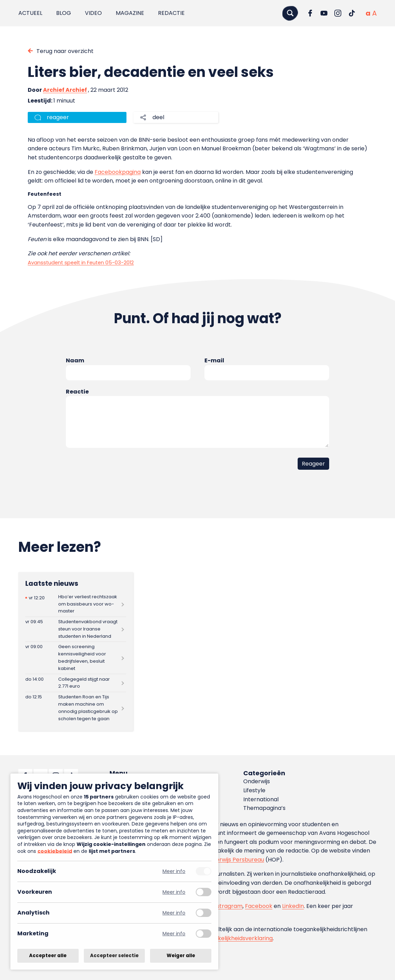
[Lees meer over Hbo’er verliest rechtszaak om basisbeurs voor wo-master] (76, 604)
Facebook (259, 906)
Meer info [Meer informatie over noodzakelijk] (174, 871)
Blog (64, 13)
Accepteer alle (48, 956)
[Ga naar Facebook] (310, 13)
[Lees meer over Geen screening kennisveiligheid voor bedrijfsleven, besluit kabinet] (76, 658)
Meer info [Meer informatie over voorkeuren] (174, 892)
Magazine (130, 13)
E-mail (214, 360)
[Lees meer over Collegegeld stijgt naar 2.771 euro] (76, 683)
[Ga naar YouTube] (324, 13)
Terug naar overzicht (65, 51)
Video (93, 13)
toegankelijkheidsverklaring (235, 938)
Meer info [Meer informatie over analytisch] (174, 913)
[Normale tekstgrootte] (368, 13)
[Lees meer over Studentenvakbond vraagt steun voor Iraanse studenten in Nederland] (76, 629)
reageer (58, 117)
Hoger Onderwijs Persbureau (225, 860)
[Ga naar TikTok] (352, 13)
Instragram (227, 906)
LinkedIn (293, 906)
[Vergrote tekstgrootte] (374, 13)
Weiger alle (181, 956)
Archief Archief (65, 90)
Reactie (77, 392)
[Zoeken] (290, 13)
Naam (75, 360)
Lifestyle (254, 790)
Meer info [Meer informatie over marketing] (174, 934)
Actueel (30, 13)
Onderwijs (257, 781)
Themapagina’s (264, 808)
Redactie (171, 13)
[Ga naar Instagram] (338, 13)
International (261, 799)
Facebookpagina (118, 172)
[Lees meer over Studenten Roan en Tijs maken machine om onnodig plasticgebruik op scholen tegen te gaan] (76, 708)
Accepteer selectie (114, 956)
